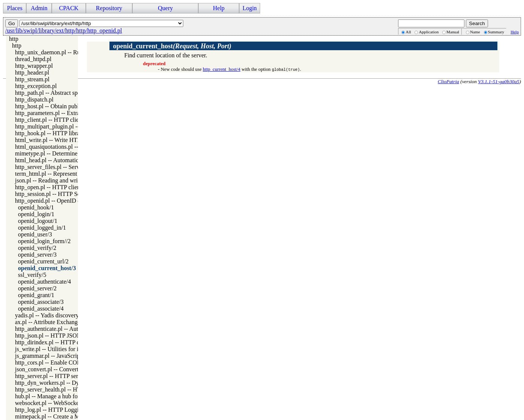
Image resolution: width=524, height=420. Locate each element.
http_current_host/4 (222, 69)
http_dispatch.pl (34, 99)
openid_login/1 (36, 214)
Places (15, 8)
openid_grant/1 (36, 295)
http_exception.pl (36, 86)
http (14, 39)
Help (219, 8)
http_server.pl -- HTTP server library (59, 376)
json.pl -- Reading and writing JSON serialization (74, 180)
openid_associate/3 (41, 302)
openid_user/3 (35, 234)
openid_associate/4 (41, 309)
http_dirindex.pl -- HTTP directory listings (66, 342)
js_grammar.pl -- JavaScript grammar (60, 356)
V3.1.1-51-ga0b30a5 (499, 81)
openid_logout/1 (38, 221)
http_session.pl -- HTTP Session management (70, 194)
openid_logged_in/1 (42, 228)
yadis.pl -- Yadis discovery (47, 315)
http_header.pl (32, 72)
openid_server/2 (37, 288)
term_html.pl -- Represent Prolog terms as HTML (75, 174)
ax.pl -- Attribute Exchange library (56, 322)
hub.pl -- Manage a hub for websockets (62, 396)
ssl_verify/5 (32, 275)
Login (250, 8)
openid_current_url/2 (43, 261)
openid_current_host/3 (47, 268)
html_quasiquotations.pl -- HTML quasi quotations (76, 147)
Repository (109, 8)
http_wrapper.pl (34, 66)
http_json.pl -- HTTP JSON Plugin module (66, 336)
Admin (39, 8)
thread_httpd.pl (33, 59)
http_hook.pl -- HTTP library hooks (58, 133)
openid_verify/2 (37, 248)
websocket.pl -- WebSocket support (58, 403)
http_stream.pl (32, 79)
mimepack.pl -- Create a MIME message (64, 416)
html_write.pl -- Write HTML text (56, 140)
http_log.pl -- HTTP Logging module (60, 410)
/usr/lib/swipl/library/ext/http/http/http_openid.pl (64, 31)
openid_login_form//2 (44, 241)
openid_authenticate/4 (44, 282)
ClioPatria (448, 81)
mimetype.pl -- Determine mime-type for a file (71, 153)
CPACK (69, 8)
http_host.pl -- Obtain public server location (68, 106)
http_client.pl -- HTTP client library (58, 120)
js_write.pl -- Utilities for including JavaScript (70, 349)
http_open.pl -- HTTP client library (57, 187)
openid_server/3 (37, 255)
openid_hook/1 (36, 207)
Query (165, 8)
